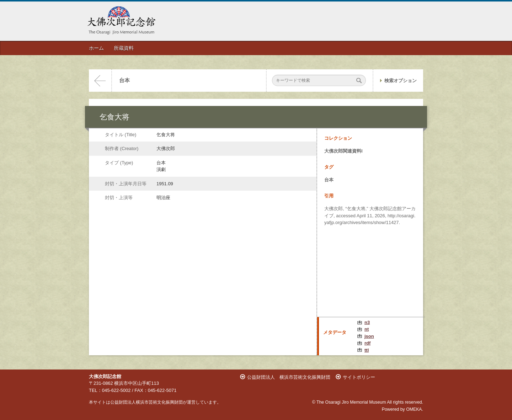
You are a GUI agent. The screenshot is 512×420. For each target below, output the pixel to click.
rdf (367, 343)
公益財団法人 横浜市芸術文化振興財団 (289, 377)
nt (367, 329)
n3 (367, 322)
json (369, 336)
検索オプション (401, 81)
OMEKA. (415, 409)
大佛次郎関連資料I (343, 151)
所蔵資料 (124, 48)
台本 (124, 80)
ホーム (96, 48)
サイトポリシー (359, 377)
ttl (367, 350)
